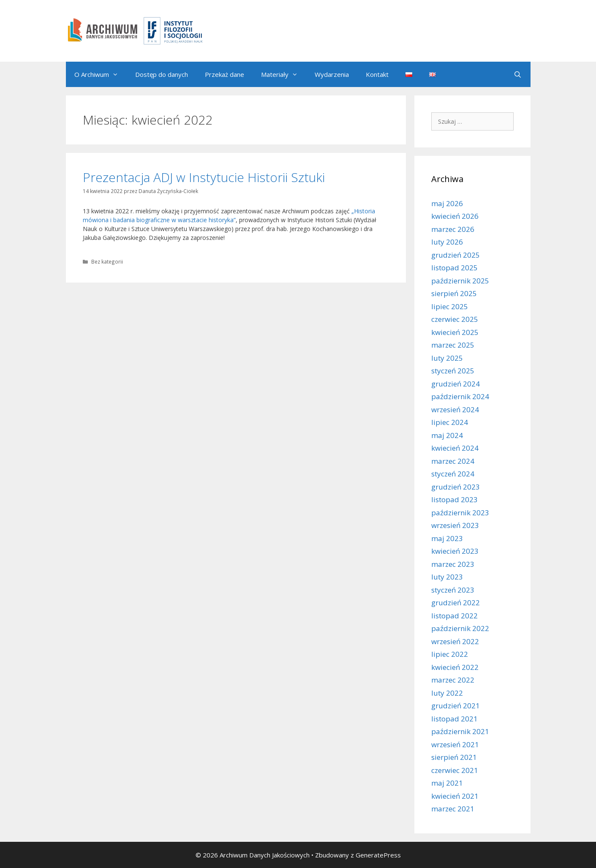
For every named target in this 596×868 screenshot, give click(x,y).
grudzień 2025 (456, 255)
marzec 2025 (453, 345)
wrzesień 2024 (455, 410)
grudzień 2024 (456, 384)
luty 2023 (447, 577)
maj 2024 (447, 435)
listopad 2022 (454, 616)
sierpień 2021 (454, 757)
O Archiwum (101, 74)
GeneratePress (378, 855)
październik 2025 (460, 281)
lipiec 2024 (450, 422)
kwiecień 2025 (455, 332)
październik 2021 (460, 731)
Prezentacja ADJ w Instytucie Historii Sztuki (204, 177)
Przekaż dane (225, 74)
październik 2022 (460, 628)
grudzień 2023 (456, 487)
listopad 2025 (454, 268)
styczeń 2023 (453, 590)
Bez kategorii (107, 261)
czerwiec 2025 (455, 319)
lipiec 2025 (450, 306)
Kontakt (377, 74)
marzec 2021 (453, 809)
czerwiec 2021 (455, 770)
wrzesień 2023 (455, 525)
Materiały (284, 74)
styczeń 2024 (453, 474)
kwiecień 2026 (455, 216)
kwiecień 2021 (455, 796)
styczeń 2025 (453, 371)
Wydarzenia (332, 74)
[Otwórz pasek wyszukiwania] (518, 74)
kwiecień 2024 (455, 448)
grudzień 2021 (456, 706)
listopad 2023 (454, 499)
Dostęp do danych (162, 74)
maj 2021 (447, 783)
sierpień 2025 (454, 293)
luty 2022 (447, 693)
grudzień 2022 (456, 603)
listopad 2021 (454, 719)
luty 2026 (447, 242)
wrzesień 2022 (455, 641)
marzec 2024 (453, 461)
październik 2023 (460, 513)
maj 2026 (447, 203)
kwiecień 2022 (455, 667)
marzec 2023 (453, 564)
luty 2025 (447, 358)
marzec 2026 (453, 229)
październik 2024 (460, 396)
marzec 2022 (453, 680)
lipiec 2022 (450, 654)
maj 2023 (447, 538)
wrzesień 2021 (455, 744)
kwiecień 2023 (455, 551)
